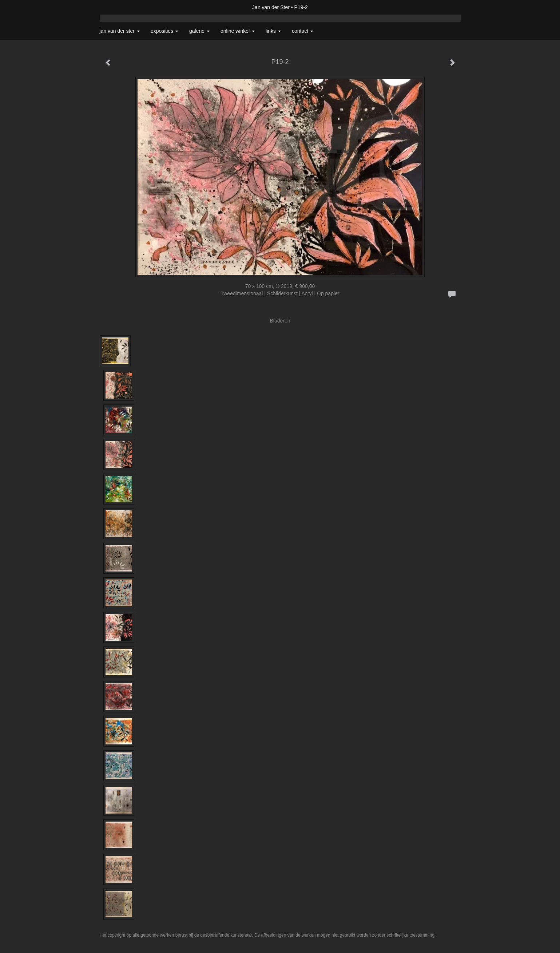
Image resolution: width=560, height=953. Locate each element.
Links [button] (273, 31)
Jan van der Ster (271, 7)
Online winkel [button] (238, 31)
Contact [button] (303, 31)
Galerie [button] (199, 31)
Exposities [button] (164, 31)
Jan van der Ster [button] (120, 31)
